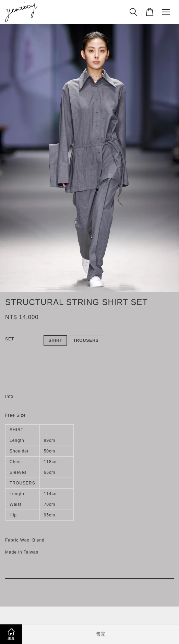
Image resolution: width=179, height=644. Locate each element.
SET (10, 339)
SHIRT (55, 340)
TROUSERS (86, 340)
